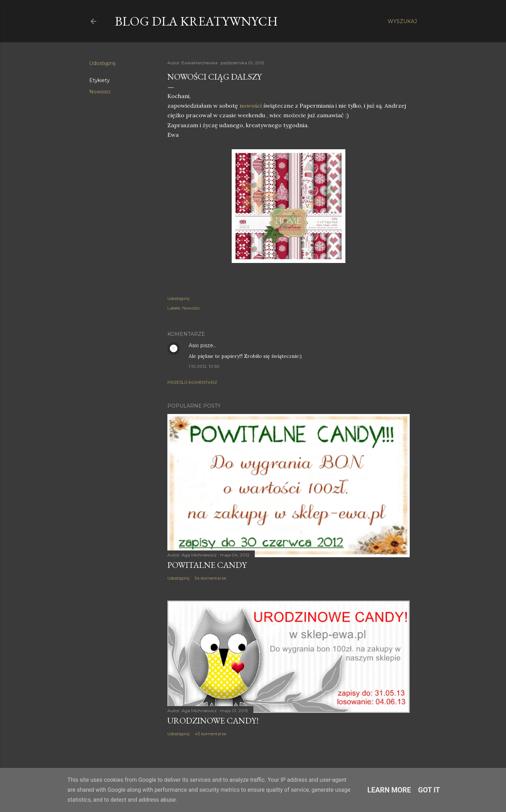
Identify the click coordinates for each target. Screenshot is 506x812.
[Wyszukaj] (402, 21)
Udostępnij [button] (102, 63)
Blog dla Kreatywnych (196, 21)
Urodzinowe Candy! (213, 720)
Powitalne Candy (207, 565)
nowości (250, 106)
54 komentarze (210, 578)
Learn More (389, 790)
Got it (429, 790)
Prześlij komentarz (192, 382)
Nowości (100, 92)
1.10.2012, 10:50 (204, 366)
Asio (194, 345)
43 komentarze (211, 734)
